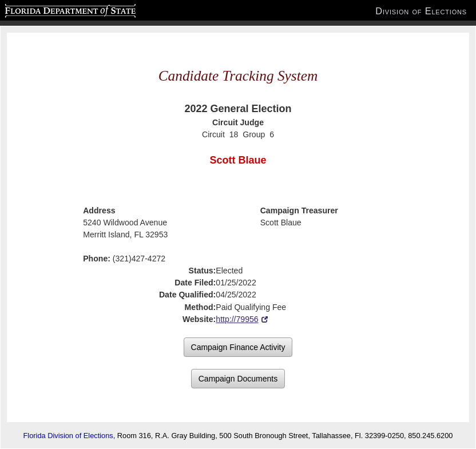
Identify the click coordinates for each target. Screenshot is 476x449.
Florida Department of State (48, 9)
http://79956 (237, 319)
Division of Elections (421, 11)
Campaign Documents (238, 379)
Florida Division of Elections (68, 436)
